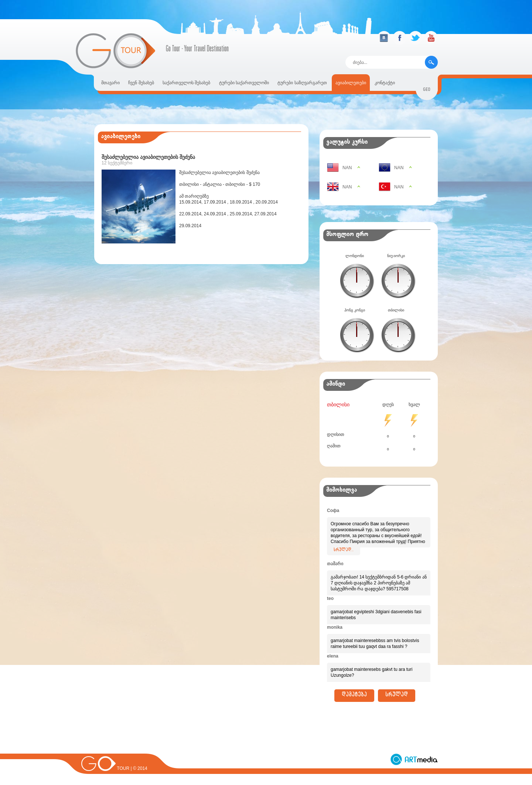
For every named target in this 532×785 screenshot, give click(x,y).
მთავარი (110, 83)
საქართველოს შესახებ (186, 83)
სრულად (397, 696)
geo (427, 90)
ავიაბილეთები (351, 83)
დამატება (354, 696)
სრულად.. (344, 550)
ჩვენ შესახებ (141, 83)
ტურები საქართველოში (244, 83)
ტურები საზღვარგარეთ (302, 83)
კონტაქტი (385, 83)
